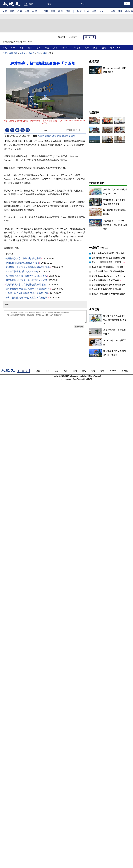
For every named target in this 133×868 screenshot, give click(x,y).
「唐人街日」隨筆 (96, 132)
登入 (127, 4)
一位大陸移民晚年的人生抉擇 (100, 123)
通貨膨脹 (57, 136)
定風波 (92, 141)
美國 (12, 11)
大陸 (5, 11)
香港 (20, 11)
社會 (66, 371)
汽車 (87, 48)
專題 (60, 11)
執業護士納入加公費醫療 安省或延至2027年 (27, 293)
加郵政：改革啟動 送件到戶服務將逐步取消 (111, 294)
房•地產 (77, 48)
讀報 (104, 48)
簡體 (31, 4)
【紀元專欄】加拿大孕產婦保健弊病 (108, 271)
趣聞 (75, 371)
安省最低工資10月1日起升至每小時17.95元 (111, 276)
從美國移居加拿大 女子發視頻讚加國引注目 (26, 285)
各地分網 (13, 53)
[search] (65, 4)
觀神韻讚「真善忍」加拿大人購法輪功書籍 (26, 276)
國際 (27, 11)
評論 (53, 11)
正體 (26, 4)
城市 (22, 48)
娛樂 (94, 11)
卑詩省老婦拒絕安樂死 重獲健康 (106, 289)
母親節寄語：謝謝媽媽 (123, 132)
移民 (39, 48)
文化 (101, 11)
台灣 (34, 11)
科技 (79, 11)
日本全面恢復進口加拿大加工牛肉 (22, 272)
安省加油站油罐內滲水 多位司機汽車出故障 (112, 285)
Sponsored (116, 48)
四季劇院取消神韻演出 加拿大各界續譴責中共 (28, 289)
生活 (113, 11)
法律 (56, 48)
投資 (47, 48)
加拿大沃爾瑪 (45, 136)
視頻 (68, 11)
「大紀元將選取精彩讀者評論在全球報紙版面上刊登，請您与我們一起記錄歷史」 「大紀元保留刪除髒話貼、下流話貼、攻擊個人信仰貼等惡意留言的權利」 (45, 317)
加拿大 (23, 53)
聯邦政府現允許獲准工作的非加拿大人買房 (26, 280)
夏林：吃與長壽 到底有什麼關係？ (107, 262)
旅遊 (96, 48)
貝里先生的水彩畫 (109, 132)
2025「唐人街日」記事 (110, 123)
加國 (13, 48)
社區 (30, 48)
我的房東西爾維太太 (122, 141)
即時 (46, 11)
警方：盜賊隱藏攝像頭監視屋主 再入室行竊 (26, 298)
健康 (120, 11)
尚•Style (66, 48)
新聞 (38, 53)
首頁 (5, 48)
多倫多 (31, 53)
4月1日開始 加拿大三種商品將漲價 (22, 263)
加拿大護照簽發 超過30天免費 (106, 280)
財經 (87, 11)
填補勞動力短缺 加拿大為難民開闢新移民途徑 (28, 267)
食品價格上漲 (68, 136)
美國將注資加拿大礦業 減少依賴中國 (23, 259)
